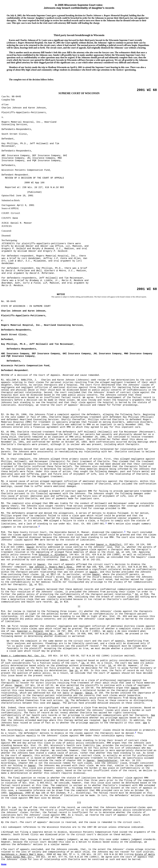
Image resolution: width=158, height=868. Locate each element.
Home (4, 865)
